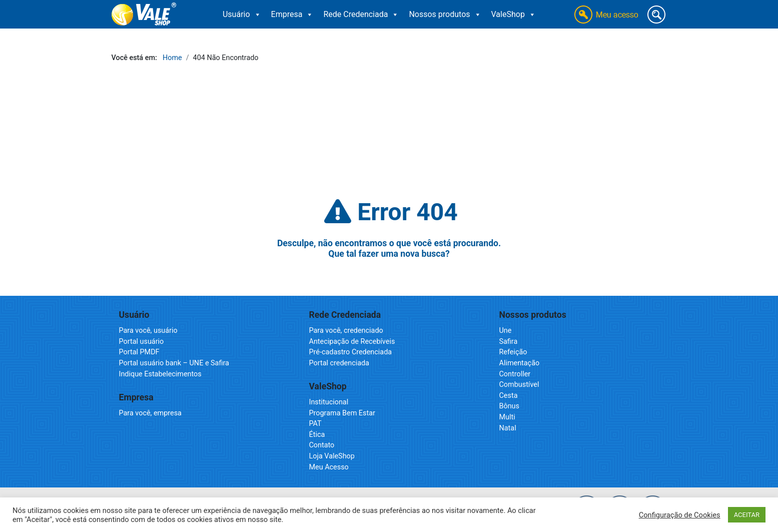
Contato (322, 445)
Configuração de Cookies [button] (680, 515)
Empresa (292, 15)
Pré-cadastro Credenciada (351, 352)
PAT (315, 424)
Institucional (329, 402)
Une (506, 331)
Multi (507, 417)
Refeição (513, 352)
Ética (317, 435)
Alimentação (520, 363)
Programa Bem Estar (342, 413)
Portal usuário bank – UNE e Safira (174, 363)
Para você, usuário (148, 331)
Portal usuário (142, 342)
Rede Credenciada (361, 15)
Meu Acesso (329, 467)
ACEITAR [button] (747, 515)
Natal (508, 428)
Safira (509, 342)
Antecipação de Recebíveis (352, 342)
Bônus (509, 406)
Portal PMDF (139, 352)
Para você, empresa (150, 413)
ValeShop (514, 15)
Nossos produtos (445, 15)
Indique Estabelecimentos (160, 374)
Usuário (242, 15)
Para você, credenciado (346, 331)
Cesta (509, 396)
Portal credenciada (339, 363)
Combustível (519, 385)
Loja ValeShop (332, 456)
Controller (515, 374)
